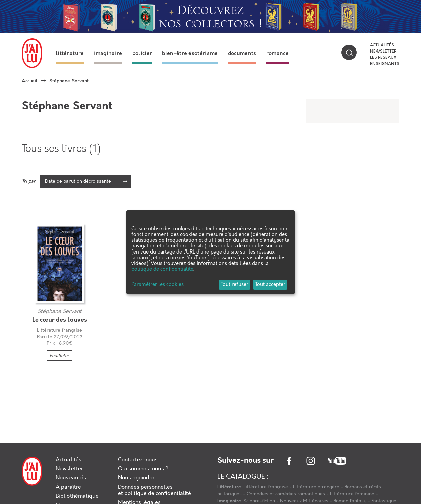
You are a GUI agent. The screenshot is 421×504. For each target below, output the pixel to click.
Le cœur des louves (60, 320)
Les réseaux (383, 58)
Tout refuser (234, 285)
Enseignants (385, 64)
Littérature (230, 487)
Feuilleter (59, 356)
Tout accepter (270, 285)
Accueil (30, 81)
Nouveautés (71, 478)
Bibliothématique (77, 496)
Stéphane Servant (59, 312)
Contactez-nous (138, 460)
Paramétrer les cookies (158, 285)
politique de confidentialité (162, 269)
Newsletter (383, 52)
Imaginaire (230, 501)
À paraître (68, 487)
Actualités (382, 45)
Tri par (29, 181)
